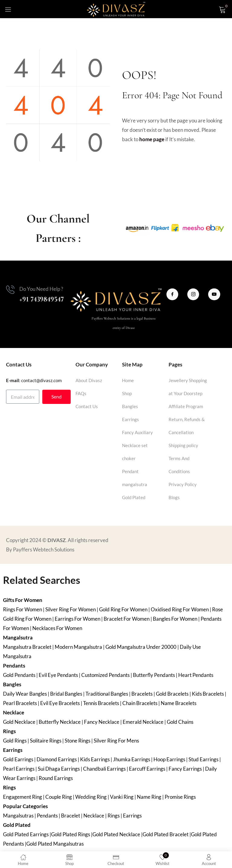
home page (152, 139)
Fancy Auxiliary (137, 432)
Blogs (174, 497)
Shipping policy (183, 445)
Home (128, 380)
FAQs (81, 393)
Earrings (130, 419)
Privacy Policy (183, 484)
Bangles (130, 406)
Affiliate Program (186, 406)
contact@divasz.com (41, 380)
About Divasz (89, 380)
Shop (127, 393)
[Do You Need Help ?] (10, 290)
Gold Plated (134, 497)
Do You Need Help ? (41, 289)
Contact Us (87, 406)
